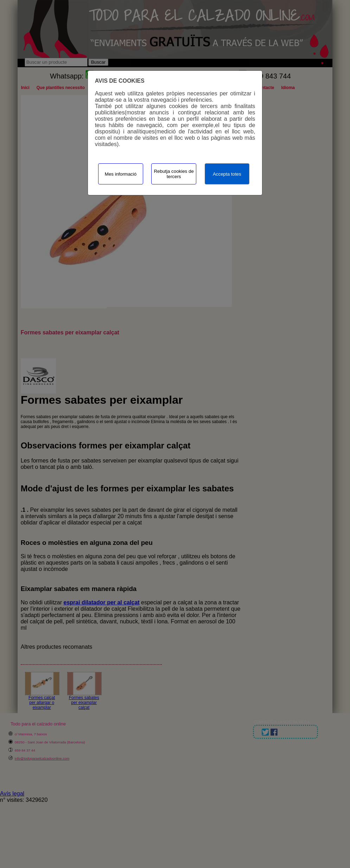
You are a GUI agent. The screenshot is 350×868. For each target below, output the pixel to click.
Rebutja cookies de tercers (174, 174)
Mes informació (121, 174)
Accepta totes (227, 174)
